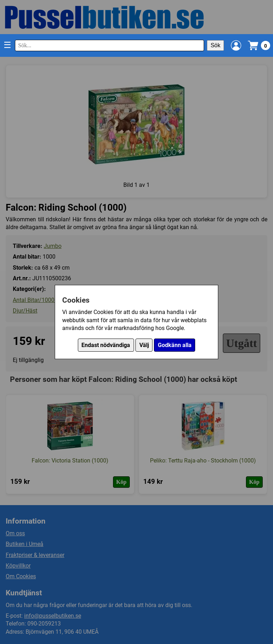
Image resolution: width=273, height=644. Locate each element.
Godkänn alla (175, 345)
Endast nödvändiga (106, 345)
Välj (144, 345)
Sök (215, 45)
